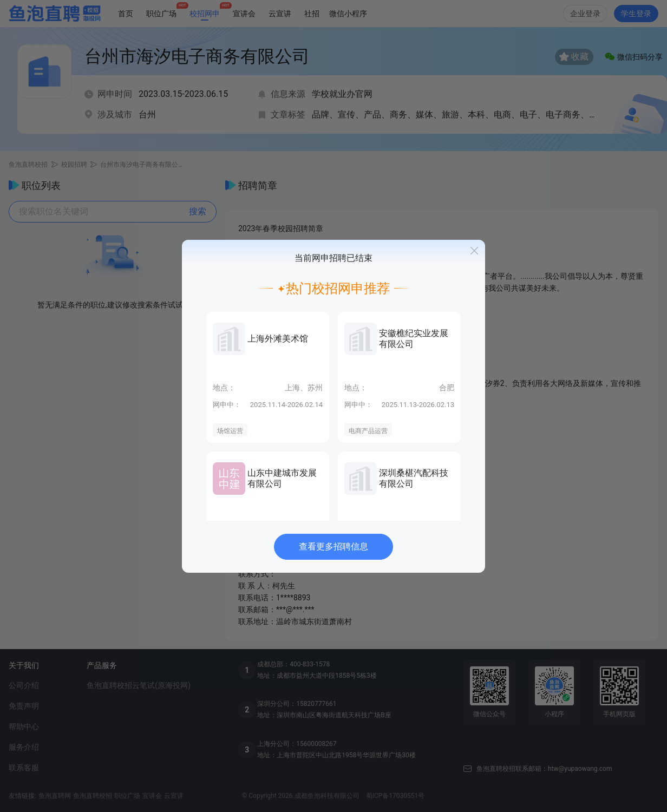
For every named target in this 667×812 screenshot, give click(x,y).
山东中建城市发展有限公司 (282, 478)
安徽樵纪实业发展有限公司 (414, 339)
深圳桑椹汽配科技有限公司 (414, 478)
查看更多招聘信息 (333, 546)
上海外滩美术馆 (278, 339)
